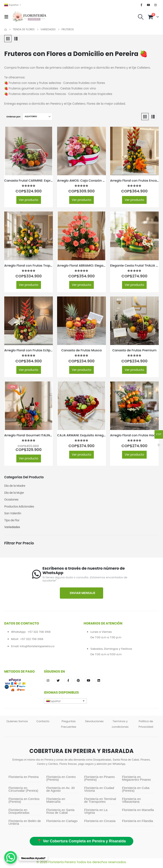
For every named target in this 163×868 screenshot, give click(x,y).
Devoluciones (94, 724)
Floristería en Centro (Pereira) (61, 780)
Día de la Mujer (15, 493)
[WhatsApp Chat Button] (11, 857)
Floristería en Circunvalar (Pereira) (23, 791)
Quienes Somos (17, 724)
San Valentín (13, 515)
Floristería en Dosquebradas (19, 814)
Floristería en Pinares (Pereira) (100, 780)
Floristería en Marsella (138, 812)
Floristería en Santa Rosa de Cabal (60, 814)
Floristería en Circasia (100, 823)
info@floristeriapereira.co (37, 648)
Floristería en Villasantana (131, 803)
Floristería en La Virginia (96, 814)
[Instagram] (156, 5)
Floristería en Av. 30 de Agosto (60, 791)
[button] (8, 17)
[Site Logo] (29, 17)
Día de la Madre (15, 486)
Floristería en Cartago (62, 823)
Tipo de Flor (12, 522)
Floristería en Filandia (138, 823)
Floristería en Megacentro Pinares (136, 780)
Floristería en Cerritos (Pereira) (24, 803)
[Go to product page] (29, 151)
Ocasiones (12, 501)
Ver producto (29, 200)
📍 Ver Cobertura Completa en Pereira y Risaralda (81, 843)
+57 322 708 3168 (39, 634)
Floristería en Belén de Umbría (25, 825)
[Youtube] (149, 5)
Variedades (13, 529)
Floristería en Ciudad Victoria (99, 791)
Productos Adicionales (20, 508)
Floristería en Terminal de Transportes (100, 803)
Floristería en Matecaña (56, 803)
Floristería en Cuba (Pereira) (136, 791)
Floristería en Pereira (24, 779)
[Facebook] (142, 5)
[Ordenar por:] (38, 117)
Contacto (43, 724)
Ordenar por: (14, 117)
